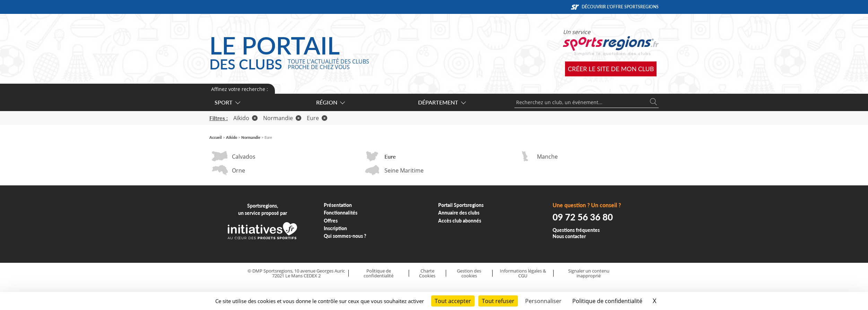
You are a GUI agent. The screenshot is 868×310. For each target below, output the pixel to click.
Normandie (282, 118)
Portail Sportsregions (461, 205)
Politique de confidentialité (379, 273)
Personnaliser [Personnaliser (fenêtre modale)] (543, 301)
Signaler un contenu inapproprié (589, 273)
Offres (331, 221)
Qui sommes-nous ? (345, 236)
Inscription (335, 228)
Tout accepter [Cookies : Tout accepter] (453, 301)
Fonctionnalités (341, 213)
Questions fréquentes (576, 230)
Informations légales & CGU (523, 273)
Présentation (338, 205)
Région (330, 102)
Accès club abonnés (460, 221)
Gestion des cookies (469, 273)
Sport (227, 102)
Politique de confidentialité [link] (607, 301)
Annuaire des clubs (459, 213)
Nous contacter (569, 236)
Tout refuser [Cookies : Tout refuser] (498, 301)
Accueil (216, 137)
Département (442, 102)
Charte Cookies (427, 273)
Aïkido (245, 118)
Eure (317, 118)
